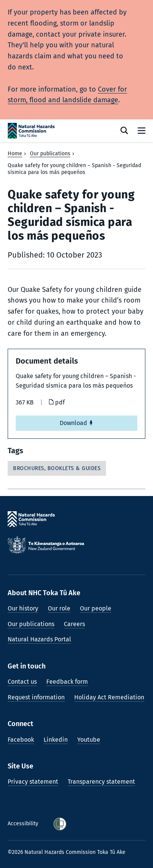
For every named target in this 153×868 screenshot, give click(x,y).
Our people (96, 608)
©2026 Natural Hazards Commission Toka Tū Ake (67, 852)
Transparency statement (101, 782)
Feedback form (67, 682)
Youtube (89, 740)
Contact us (22, 682)
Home (15, 154)
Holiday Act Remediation (109, 697)
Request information (36, 697)
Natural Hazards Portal (39, 639)
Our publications (50, 154)
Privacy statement (33, 782)
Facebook (21, 740)
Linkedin (56, 740)
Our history (23, 608)
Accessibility (24, 824)
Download (76, 423)
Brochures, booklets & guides (57, 468)
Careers (74, 624)
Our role (59, 608)
